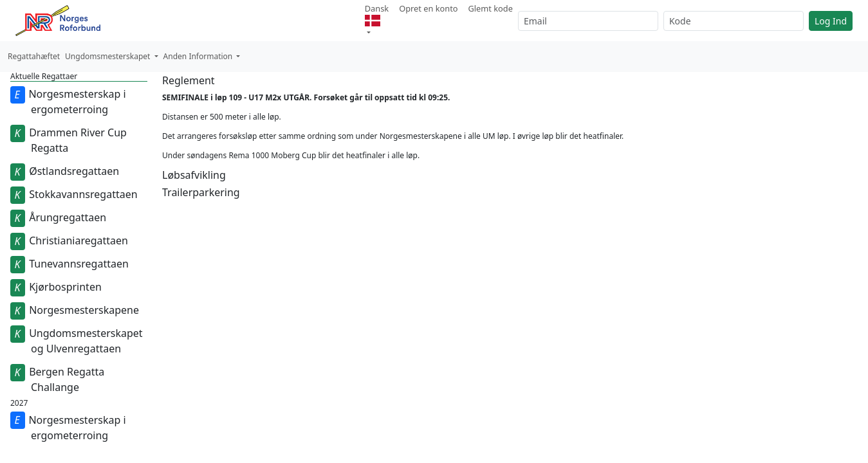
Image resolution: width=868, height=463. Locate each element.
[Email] (588, 21)
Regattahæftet (34, 56)
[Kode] (734, 21)
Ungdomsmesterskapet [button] (108, 56)
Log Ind (831, 21)
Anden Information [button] (199, 56)
